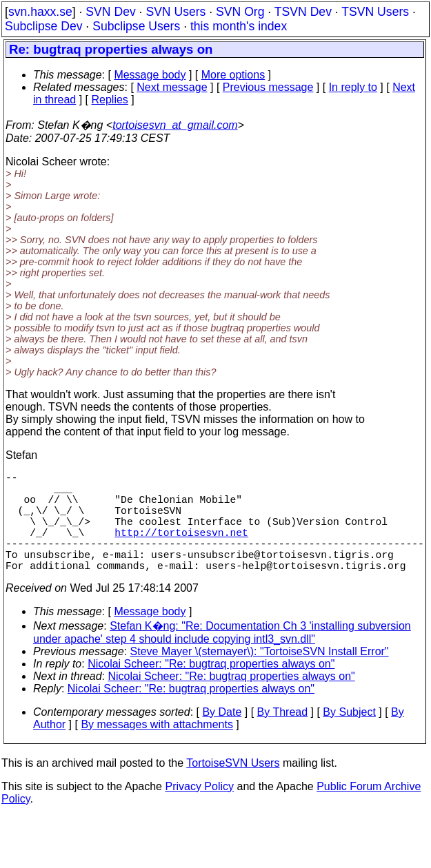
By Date (222, 737)
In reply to (353, 87)
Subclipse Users (136, 26)
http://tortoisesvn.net (181, 548)
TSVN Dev (303, 12)
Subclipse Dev (43, 26)
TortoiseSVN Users (233, 788)
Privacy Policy (199, 811)
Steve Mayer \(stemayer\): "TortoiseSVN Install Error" (260, 676)
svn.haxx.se (40, 12)
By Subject (349, 737)
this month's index (239, 26)
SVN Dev (110, 12)
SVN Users (176, 12)
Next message (172, 87)
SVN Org (240, 12)
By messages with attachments (157, 749)
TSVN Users (375, 12)
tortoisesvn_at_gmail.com (175, 125)
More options (233, 75)
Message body (150, 75)
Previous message (268, 87)
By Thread (283, 737)
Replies (110, 100)
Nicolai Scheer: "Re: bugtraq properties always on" (211, 689)
